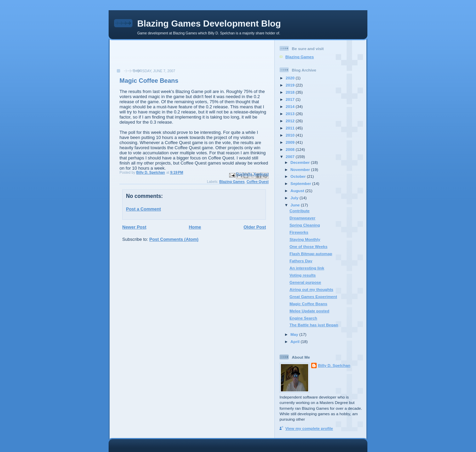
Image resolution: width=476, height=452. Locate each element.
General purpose (305, 282)
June (296, 205)
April (296, 341)
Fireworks (299, 232)
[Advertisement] (152, 58)
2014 (291, 106)
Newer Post (134, 227)
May (295, 334)
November (301, 169)
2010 (291, 135)
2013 (291, 114)
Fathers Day (301, 261)
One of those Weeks (308, 246)
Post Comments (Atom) (174, 239)
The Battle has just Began (314, 325)
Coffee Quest (258, 182)
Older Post (255, 227)
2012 (291, 121)
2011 (291, 128)
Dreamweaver (302, 218)
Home (195, 227)
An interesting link (307, 268)
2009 (291, 142)
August (298, 191)
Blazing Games (232, 182)
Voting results (303, 275)
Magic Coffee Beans (308, 304)
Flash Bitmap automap (311, 254)
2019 (291, 85)
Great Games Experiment (313, 297)
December (301, 162)
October (299, 176)
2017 (291, 99)
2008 (291, 149)
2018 (291, 92)
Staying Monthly (305, 239)
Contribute (299, 211)
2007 (291, 157)
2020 (291, 78)
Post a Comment (144, 209)
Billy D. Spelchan (334, 365)
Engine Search (303, 318)
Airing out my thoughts (311, 289)
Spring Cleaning (305, 225)
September (301, 183)
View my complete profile (309, 428)
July (295, 198)
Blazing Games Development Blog (209, 24)
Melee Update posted (309, 311)
